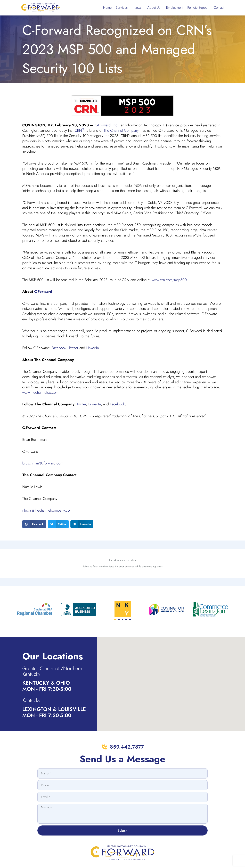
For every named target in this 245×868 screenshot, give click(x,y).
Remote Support (198, 8)
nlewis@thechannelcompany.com (47, 510)
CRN (79, 130)
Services (123, 8)
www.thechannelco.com (40, 392)
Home (107, 8)
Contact (219, 8)
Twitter (73, 348)
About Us (155, 8)
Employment (175, 8)
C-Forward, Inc (106, 125)
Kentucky (31, 671)
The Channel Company (121, 130)
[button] (34, 524)
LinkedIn (93, 348)
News (138, 8)
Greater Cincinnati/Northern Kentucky (52, 642)
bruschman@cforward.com (43, 463)
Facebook (59, 348)
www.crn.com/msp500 (169, 280)
